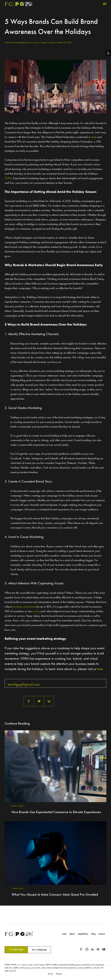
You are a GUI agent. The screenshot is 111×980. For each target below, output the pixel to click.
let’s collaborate (39, 950)
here (100, 669)
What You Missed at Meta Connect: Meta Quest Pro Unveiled (55, 894)
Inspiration (51, 42)
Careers (102, 934)
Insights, (44, 42)
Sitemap (59, 974)
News (21, 888)
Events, (15, 806)
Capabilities (83, 934)
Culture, (37, 42)
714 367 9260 (16, 950)
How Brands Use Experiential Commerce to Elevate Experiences (56, 812)
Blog (93, 934)
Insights (21, 806)
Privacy (51, 974)
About (72, 934)
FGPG (8, 178)
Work (64, 934)
